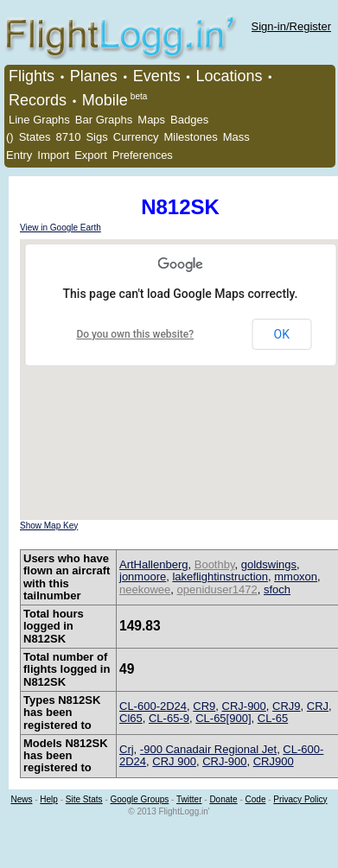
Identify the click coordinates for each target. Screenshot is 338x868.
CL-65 (273, 718)
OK (282, 334)
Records (38, 100)
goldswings (269, 564)
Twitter (189, 799)
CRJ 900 (174, 761)
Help (49, 799)
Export (91, 155)
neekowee (145, 589)
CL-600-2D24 (153, 706)
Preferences (143, 155)
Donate (223, 799)
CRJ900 (274, 761)
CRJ (318, 706)
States (35, 137)
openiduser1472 (217, 589)
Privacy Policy (300, 799)
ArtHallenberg (154, 564)
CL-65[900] (223, 718)
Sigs (96, 137)
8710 (69, 137)
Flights (32, 76)
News (21, 799)
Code (256, 799)
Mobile (105, 100)
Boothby (215, 564)
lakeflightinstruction (220, 577)
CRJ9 (287, 706)
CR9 (204, 706)
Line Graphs (39, 120)
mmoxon (296, 577)
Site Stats (84, 799)
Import (53, 155)
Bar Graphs (104, 120)
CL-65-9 (169, 718)
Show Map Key (49, 526)
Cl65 (131, 718)
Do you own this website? (135, 334)
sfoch (277, 589)
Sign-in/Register (292, 26)
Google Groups (140, 799)
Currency (136, 137)
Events (157, 76)
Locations (229, 76)
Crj (127, 749)
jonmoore (143, 577)
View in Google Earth (61, 228)
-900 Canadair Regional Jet (208, 749)
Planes (94, 76)
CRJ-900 (244, 706)
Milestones (191, 137)
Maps (151, 120)
